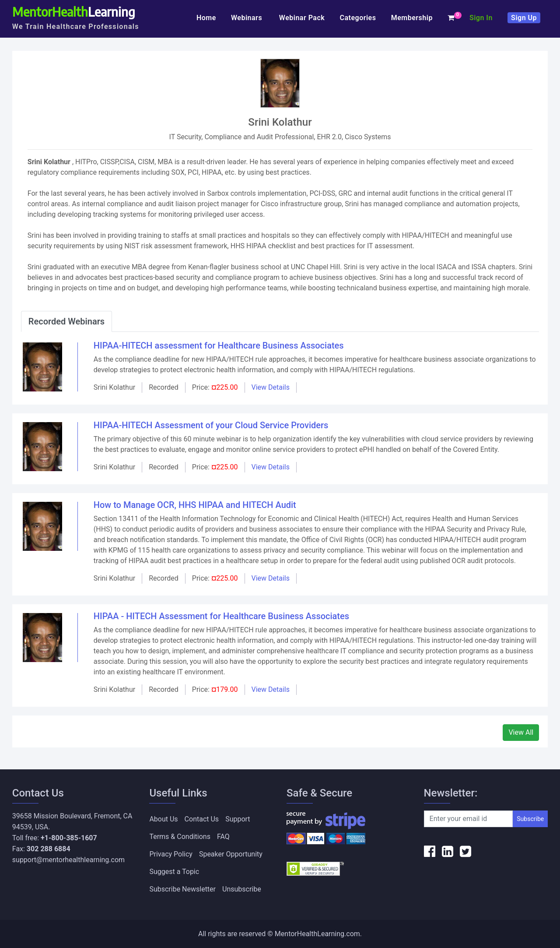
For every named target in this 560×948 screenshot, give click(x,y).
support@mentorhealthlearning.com (68, 860)
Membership (412, 18)
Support (238, 819)
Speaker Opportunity (231, 854)
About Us (163, 819)
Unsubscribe (242, 889)
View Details (271, 387)
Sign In (481, 18)
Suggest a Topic (174, 872)
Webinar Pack (302, 18)
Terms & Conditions (180, 837)
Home (206, 18)
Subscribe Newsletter (182, 889)
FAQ (223, 837)
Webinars (248, 18)
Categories (358, 18)
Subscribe (530, 819)
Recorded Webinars (66, 321)
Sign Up (524, 18)
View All (521, 732)
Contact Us (202, 819)
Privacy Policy (171, 854)
